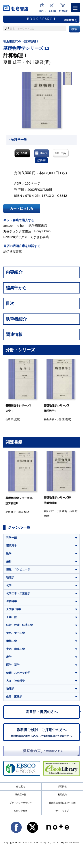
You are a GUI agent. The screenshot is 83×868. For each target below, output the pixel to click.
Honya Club (42, 231)
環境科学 (12, 546)
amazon (9, 226)
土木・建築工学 (15, 649)
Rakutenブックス (15, 237)
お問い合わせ (21, 811)
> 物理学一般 (18, 140)
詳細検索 (71, 20)
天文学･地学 (14, 609)
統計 (9, 562)
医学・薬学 (13, 665)
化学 (9, 585)
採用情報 (62, 787)
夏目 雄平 (12, 62)
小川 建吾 (34, 62)
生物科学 (12, 601)
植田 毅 (22, 512)
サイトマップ (62, 811)
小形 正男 (62, 419)
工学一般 (12, 617)
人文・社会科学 (15, 681)
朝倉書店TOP (12, 41)
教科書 (41, 160)
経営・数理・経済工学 (19, 625)
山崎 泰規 (11, 419)
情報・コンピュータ (18, 569)
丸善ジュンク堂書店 (17, 231)
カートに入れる (22, 208)
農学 (9, 657)
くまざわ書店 (40, 237)
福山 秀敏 (49, 419)
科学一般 (12, 538)
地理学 (10, 689)
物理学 (10, 577)
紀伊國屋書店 (38, 226)
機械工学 (12, 641)
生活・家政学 (14, 697)
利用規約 (62, 795)
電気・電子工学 (15, 633)
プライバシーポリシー (21, 803)
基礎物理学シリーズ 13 (26, 48)
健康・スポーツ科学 (18, 673)
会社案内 (21, 787)
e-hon (21, 226)
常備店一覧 (21, 795)
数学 (9, 554)
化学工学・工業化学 (18, 593)
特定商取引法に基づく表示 (62, 803)
